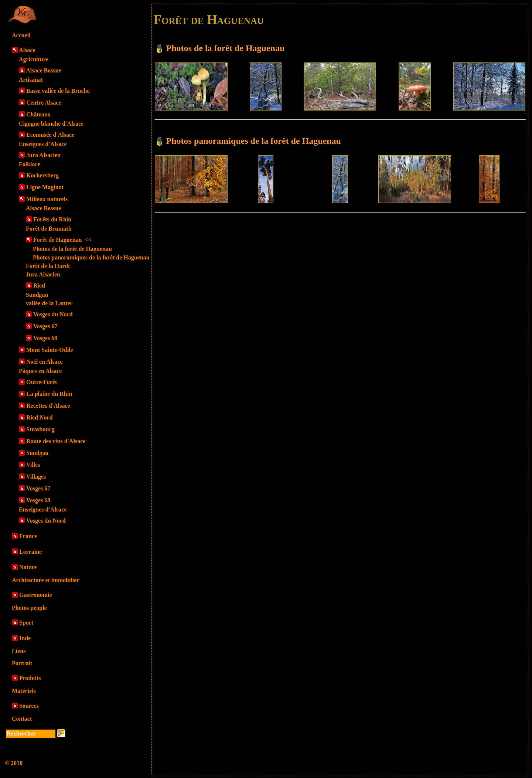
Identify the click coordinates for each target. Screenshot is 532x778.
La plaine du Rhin (49, 394)
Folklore (29, 164)
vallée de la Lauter (49, 303)
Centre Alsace (44, 103)
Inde (25, 638)
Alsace (27, 50)
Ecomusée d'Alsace (50, 135)
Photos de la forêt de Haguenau (72, 249)
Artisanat (31, 80)
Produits (30, 678)
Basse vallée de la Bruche (58, 91)
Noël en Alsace (45, 362)
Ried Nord (40, 417)
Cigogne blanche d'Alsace (51, 124)
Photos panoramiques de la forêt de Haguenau (91, 257)
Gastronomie (36, 595)
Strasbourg (40, 429)
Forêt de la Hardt (48, 266)
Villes (33, 465)
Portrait (22, 663)
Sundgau (37, 295)
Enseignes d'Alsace (43, 144)
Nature (28, 567)
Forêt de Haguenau (62, 240)
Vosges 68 (45, 338)
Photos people (29, 608)
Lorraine (30, 552)
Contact (22, 719)
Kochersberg (42, 175)
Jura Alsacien (43, 155)
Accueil (21, 35)
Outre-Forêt (42, 382)
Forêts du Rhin (52, 219)
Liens (19, 651)
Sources (29, 706)
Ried (39, 286)
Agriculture (34, 59)
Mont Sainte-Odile (50, 350)
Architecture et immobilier (45, 580)
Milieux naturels (47, 199)
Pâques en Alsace (40, 371)
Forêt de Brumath (49, 229)
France (28, 536)
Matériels (24, 691)
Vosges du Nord (53, 314)
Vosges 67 (45, 326)
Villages (36, 477)
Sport (26, 623)
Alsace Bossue (44, 70)
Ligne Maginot (45, 187)
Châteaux (38, 114)
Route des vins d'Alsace (56, 441)
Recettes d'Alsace (48, 406)
